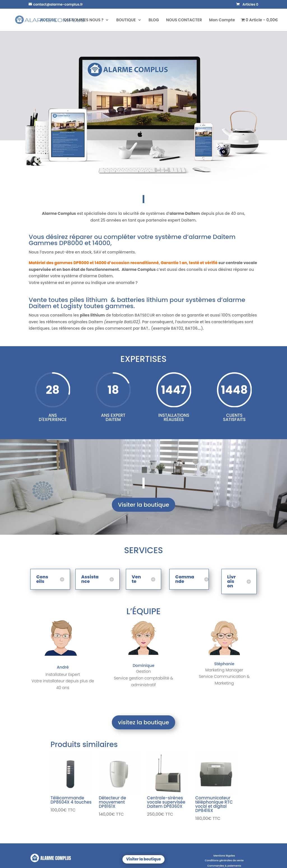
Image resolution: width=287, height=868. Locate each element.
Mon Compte (222, 20)
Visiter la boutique (144, 505)
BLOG (154, 20)
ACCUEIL (48, 20)
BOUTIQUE (126, 20)
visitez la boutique (143, 722)
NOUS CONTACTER (184, 20)
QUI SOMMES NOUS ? (84, 20)
